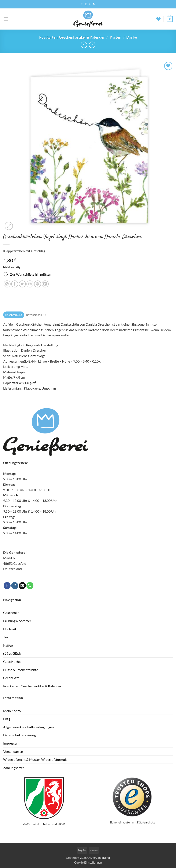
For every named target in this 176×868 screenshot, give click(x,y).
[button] (6, 19)
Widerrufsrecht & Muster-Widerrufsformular (36, 759)
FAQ (7, 719)
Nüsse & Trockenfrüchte (21, 670)
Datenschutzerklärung (19, 735)
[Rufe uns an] (94, 4)
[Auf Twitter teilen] (22, 284)
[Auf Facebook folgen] (82, 4)
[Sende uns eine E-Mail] (90, 4)
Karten (115, 37)
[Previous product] (92, 45)
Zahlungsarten (14, 768)
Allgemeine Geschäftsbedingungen (28, 727)
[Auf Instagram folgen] (86, 4)
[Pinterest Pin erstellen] (38, 284)
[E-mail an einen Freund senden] (30, 284)
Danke (132, 37)
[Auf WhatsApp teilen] (7, 284)
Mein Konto (12, 711)
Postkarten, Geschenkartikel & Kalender (72, 37)
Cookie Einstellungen (88, 862)
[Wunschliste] (158, 19)
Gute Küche (12, 661)
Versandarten (13, 751)
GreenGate (11, 678)
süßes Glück (12, 653)
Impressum (11, 743)
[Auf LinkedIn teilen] (45, 284)
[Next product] (84, 45)
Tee (6, 637)
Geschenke (11, 613)
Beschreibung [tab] (14, 315)
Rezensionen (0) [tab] (36, 315)
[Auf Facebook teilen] (15, 284)
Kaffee (8, 645)
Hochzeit (10, 629)
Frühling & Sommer (17, 621)
